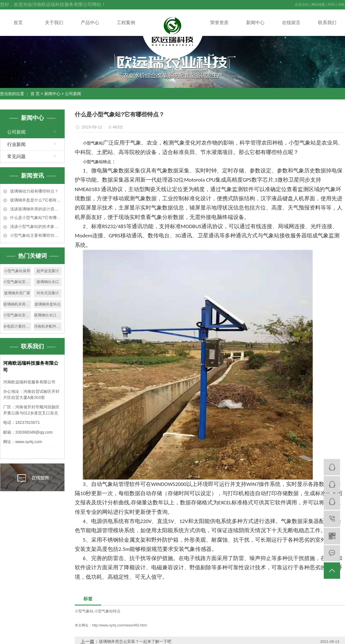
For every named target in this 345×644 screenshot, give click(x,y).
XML (341, 5)
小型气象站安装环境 (17, 282)
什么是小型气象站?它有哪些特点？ (36, 218)
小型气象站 (84, 611)
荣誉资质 (219, 23)
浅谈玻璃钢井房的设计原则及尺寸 (36, 209)
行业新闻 (16, 144)
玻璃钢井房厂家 (17, 293)
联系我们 (327, 23)
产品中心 (90, 23)
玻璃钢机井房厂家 (17, 304)
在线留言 (291, 23)
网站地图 (318, 5)
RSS (332, 5)
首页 (18, 23)
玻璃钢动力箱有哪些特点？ (34, 191)
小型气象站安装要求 (17, 315)
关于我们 (54, 23)
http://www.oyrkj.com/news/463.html (119, 625)
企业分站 (302, 5)
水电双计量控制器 (17, 326)
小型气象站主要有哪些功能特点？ (36, 235)
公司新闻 (73, 94)
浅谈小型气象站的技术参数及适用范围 (36, 226)
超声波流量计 (48, 271)
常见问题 (16, 156)
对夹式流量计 (48, 293)
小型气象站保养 (17, 271)
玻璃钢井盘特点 (48, 304)
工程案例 (126, 23)
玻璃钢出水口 (48, 282)
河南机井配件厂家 (48, 326)
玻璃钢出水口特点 (48, 315)
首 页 (35, 94)
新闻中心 (255, 23)
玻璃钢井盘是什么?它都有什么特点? (36, 200)
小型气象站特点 (107, 611)
